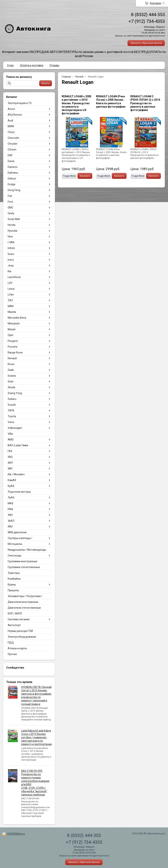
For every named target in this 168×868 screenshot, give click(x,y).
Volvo (11, 422)
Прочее (12, 654)
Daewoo (13, 167)
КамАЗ (12, 480)
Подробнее (69, 176)
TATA (11, 411)
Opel (10, 335)
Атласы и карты (17, 648)
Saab (11, 370)
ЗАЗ (10, 457)
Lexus (11, 289)
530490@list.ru (16, 834)
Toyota (12, 416)
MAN (11, 306)
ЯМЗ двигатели (17, 532)
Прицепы (13, 590)
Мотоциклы (15, 544)
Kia (9, 271)
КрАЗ (11, 486)
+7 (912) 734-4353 (147, 21)
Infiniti (11, 248)
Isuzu (11, 254)
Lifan (11, 295)
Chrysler (13, 144)
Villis (10, 434)
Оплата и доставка (32, 65)
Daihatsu (13, 173)
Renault (12, 358)
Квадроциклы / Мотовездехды (27, 550)
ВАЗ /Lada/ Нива (18, 445)
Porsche (13, 347)
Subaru (12, 399)
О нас (10, 65)
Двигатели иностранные (23, 602)
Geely (11, 213)
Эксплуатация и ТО (20, 103)
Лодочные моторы (19, 492)
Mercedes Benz (17, 318)
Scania (12, 376)
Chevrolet (13, 138)
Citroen (12, 150)
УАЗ (10, 515)
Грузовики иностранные (22, 561)
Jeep (11, 266)
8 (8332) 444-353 (148, 15)
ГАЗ (10, 451)
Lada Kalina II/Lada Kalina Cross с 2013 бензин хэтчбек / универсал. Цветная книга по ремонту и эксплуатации (36, 737)
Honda (12, 225)
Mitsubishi (14, 324)
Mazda (12, 312)
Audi (10, 120)
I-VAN (11, 242)
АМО (11, 440)
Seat (10, 382)
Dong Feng (14, 190)
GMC (10, 208)
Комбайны (14, 579)
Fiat (10, 196)
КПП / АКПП (15, 614)
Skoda (11, 387)
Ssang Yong (15, 393)
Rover (11, 364)
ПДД (11, 643)
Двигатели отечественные (24, 608)
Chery (11, 132)
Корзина (155, 3)
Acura (11, 109)
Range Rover (15, 353)
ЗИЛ (10, 463)
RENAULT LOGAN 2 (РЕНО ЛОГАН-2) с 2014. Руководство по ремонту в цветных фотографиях (145, 103)
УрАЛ (11, 521)
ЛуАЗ (11, 498)
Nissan (12, 329)
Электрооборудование (22, 637)
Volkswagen (15, 428)
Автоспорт (14, 625)
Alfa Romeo (15, 115)
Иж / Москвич (16, 474)
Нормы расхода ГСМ (20, 631)
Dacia (11, 161)
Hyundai (12, 231)
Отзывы (54, 65)
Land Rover (14, 277)
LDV (10, 283)
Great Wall (14, 219)
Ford (10, 202)
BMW (11, 126)
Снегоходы (15, 556)
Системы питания (19, 619)
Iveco (11, 260)
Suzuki (12, 405)
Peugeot (13, 341)
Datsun (12, 179)
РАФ (10, 509)
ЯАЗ (10, 527)
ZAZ (10, 300)
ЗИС (10, 469)
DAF (10, 155)
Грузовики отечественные (24, 567)
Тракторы (14, 573)
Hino (10, 237)
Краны (12, 585)
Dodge (12, 184)
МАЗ (10, 503)
